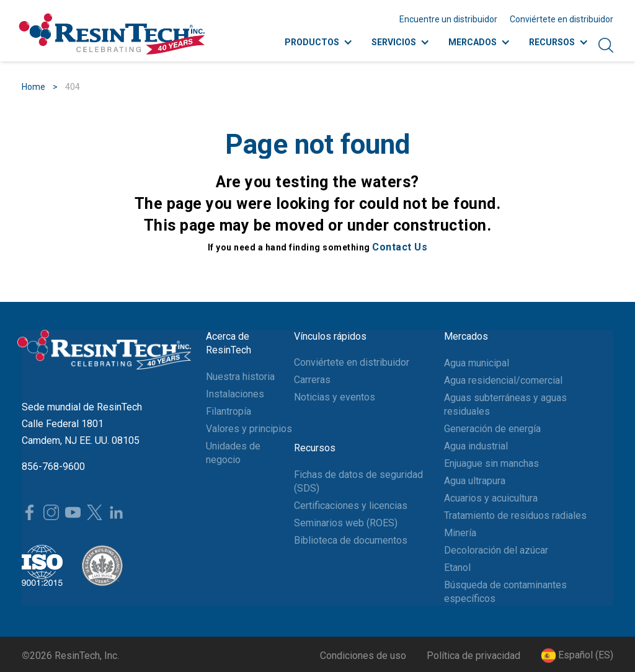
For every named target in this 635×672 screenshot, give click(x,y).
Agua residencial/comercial (503, 380)
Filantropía (229, 411)
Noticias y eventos (335, 397)
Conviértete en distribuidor (562, 19)
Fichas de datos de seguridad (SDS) (358, 481)
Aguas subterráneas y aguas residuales (505, 405)
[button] (577, 656)
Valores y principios (249, 429)
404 (73, 87)
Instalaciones (235, 394)
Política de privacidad (473, 656)
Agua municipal (477, 363)
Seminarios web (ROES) (346, 523)
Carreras (312, 380)
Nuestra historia (240, 377)
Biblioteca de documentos (351, 540)
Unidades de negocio (233, 453)
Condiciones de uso (363, 656)
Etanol (457, 568)
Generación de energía (492, 429)
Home (33, 87)
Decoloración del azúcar (496, 550)
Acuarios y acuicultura (491, 498)
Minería (460, 533)
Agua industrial (476, 446)
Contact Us (400, 247)
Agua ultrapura (475, 481)
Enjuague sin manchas (491, 463)
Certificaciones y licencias (351, 506)
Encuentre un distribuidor (448, 19)
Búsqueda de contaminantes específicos (505, 592)
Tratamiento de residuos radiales (515, 515)
